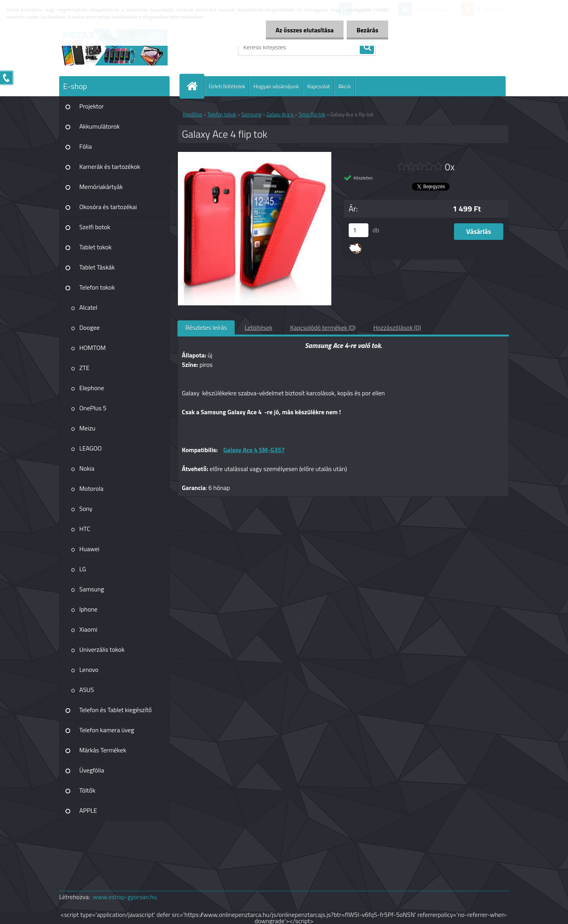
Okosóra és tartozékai (108, 207)
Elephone (92, 388)
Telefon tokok (97, 287)
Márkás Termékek (103, 750)
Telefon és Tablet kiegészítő (116, 710)
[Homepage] (195, 86)
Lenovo (89, 670)
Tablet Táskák (97, 267)
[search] (367, 47)
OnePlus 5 (93, 408)
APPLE (88, 810)
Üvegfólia (92, 770)
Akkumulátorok (100, 126)
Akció (344, 86)
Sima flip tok (312, 114)
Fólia (86, 146)
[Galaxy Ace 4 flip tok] (255, 155)
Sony (86, 509)
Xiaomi (88, 629)
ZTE (84, 368)
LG (83, 569)
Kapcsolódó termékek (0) (323, 327)
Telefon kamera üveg (107, 730)
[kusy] (359, 230)
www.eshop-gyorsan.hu (125, 897)
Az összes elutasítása (305, 30)
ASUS (87, 690)
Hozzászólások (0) (397, 327)
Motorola (91, 488)
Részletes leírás (206, 327)
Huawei (89, 549)
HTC (85, 529)
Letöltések (258, 327)
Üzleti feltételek (227, 86)
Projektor (92, 106)
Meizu (87, 428)
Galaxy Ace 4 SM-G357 (254, 450)
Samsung (92, 589)
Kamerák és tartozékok (110, 166)
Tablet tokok (95, 247)
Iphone (88, 609)
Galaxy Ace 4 (280, 114)
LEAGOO (91, 448)
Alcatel (88, 307)
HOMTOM (92, 348)
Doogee (90, 327)
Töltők (87, 790)
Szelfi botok (95, 227)
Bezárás (367, 30)
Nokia (87, 468)
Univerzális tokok (102, 649)
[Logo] (113, 47)
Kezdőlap (192, 114)
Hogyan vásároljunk (276, 86)
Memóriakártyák (101, 187)
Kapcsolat (319, 86)
